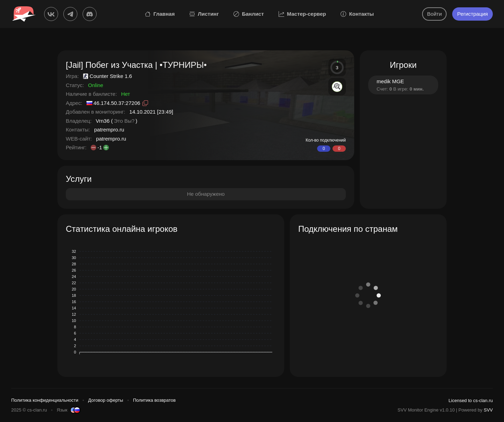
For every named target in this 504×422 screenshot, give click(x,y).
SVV (488, 410)
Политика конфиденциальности (45, 400)
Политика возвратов (154, 400)
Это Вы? (124, 121)
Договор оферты (106, 400)
